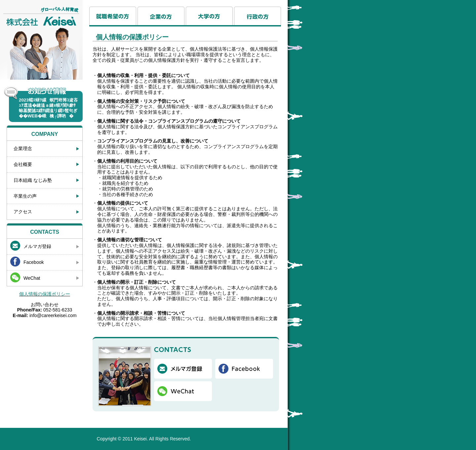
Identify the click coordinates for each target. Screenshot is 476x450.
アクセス (23, 212)
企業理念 (23, 148)
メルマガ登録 (37, 246)
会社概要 (23, 164)
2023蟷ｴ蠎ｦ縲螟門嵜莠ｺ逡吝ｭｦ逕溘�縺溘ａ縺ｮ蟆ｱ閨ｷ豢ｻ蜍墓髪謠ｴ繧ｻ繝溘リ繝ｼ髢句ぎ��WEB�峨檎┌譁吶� (48, 108)
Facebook (34, 262)
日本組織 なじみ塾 (33, 180)
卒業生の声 (25, 196)
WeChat (32, 278)
